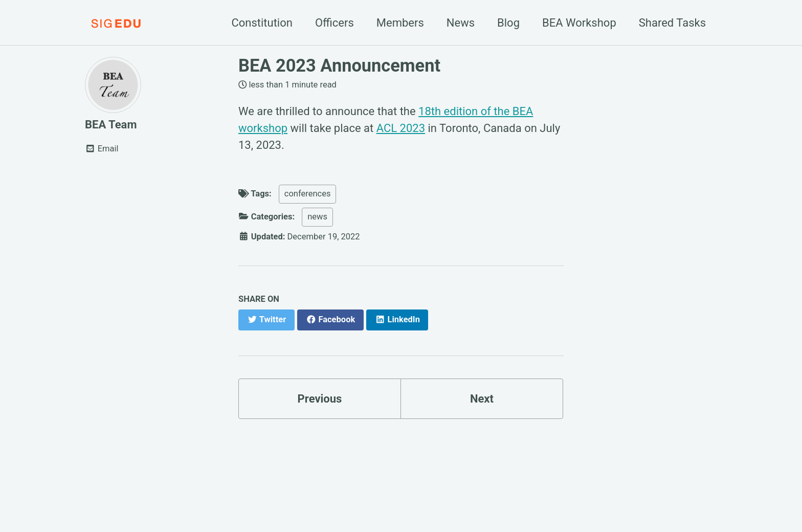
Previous (320, 399)
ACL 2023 (401, 128)
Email (102, 149)
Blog (508, 23)
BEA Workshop (579, 23)
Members (400, 23)
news (317, 217)
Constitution (262, 23)
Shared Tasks (672, 23)
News (461, 23)
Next (482, 399)
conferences (308, 194)
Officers (335, 23)
